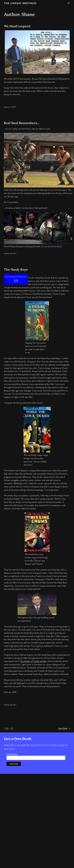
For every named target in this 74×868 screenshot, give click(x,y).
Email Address (12, 754)
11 (12, 728)
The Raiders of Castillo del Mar (33, 661)
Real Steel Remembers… (22, 123)
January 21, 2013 (10, 107)
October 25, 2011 (10, 253)
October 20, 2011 (10, 705)
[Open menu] (69, 3)
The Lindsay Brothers (20, 3)
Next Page (64, 728)
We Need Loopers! (17, 26)
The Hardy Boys (16, 269)
